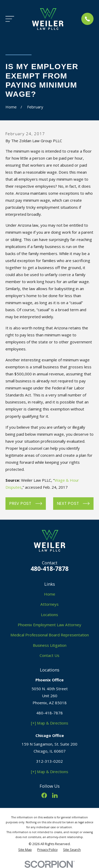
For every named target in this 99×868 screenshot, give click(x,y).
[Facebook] (44, 795)
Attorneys (49, 604)
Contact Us (49, 655)
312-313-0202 (49, 761)
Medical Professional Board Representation (50, 635)
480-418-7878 (49, 569)
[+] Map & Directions (50, 723)
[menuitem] (25, 850)
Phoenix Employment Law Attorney (49, 625)
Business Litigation (50, 645)
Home (50, 594)
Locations (49, 615)
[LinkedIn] (55, 795)
